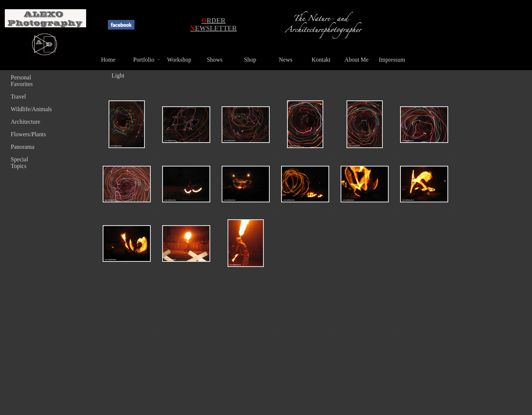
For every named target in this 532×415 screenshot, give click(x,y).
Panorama (23, 147)
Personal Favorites (22, 81)
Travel (18, 97)
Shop (250, 60)
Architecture (25, 122)
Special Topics (19, 163)
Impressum (392, 60)
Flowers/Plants (28, 134)
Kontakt (321, 60)
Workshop (179, 60)
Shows (215, 60)
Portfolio (144, 60)
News (286, 60)
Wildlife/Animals (29, 109)
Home (108, 60)
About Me (356, 60)
